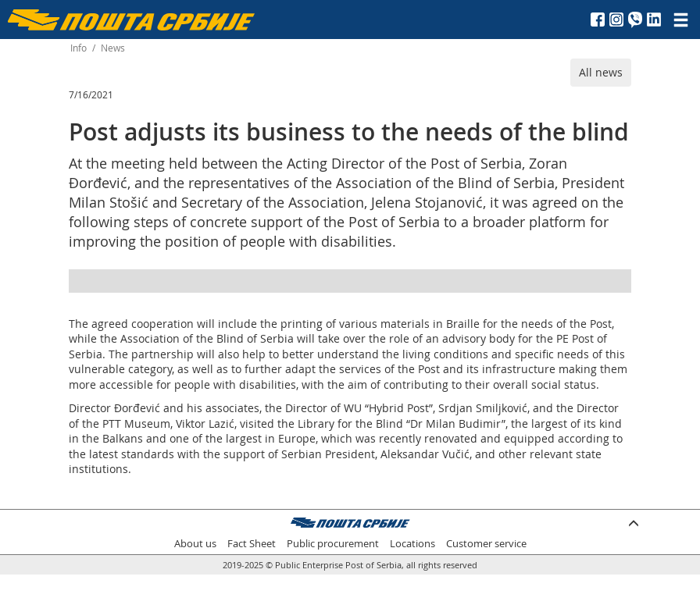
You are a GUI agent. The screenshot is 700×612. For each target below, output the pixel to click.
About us (195, 544)
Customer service (486, 544)
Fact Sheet (252, 544)
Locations (412, 544)
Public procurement (333, 544)
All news (601, 72)
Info (79, 48)
